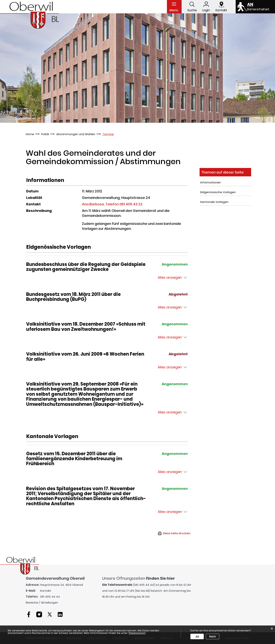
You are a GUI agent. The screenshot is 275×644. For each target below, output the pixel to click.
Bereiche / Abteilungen (42, 602)
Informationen (211, 182)
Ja (197, 636)
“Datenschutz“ (137, 633)
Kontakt (46, 591)
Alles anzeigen (170, 277)
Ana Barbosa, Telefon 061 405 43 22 (112, 204)
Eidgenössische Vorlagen (218, 192)
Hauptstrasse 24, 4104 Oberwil (61, 585)
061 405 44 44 (50, 597)
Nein (213, 636)
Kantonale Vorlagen (214, 202)
